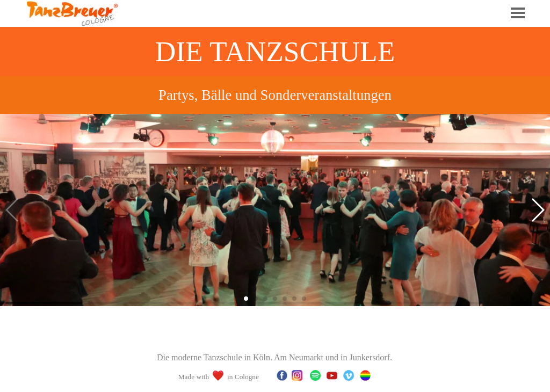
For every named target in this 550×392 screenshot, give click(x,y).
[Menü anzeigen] (518, 13)
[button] (537, 210)
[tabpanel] (275, 95)
